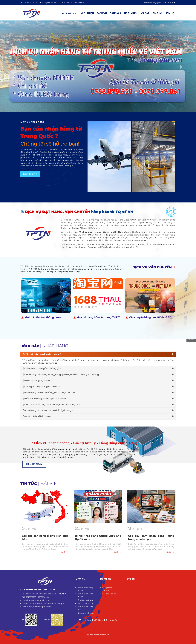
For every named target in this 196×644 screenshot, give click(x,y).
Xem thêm (31, 174)
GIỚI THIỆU (88, 13)
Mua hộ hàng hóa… (86, 603)
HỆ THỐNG (130, 13)
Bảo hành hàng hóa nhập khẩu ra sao (98, 399)
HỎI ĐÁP (145, 13)
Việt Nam (97, 620)
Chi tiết (63, 552)
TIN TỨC (157, 13)
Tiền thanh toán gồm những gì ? (98, 369)
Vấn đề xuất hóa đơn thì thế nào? (98, 354)
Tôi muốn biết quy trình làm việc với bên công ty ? (98, 405)
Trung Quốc (110, 620)
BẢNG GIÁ (115, 13)
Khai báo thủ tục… (85, 600)
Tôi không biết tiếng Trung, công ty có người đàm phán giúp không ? (98, 375)
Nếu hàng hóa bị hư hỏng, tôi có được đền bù (98, 393)
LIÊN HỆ (169, 13)
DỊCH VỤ (102, 13)
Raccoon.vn (104, 635)
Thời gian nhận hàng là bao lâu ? (98, 387)
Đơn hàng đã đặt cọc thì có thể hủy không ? (98, 410)
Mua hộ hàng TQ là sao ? (98, 381)
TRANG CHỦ (70, 13)
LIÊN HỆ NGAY (34, 464)
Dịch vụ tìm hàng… (86, 613)
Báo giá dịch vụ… (110, 594)
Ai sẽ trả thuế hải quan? (98, 416)
